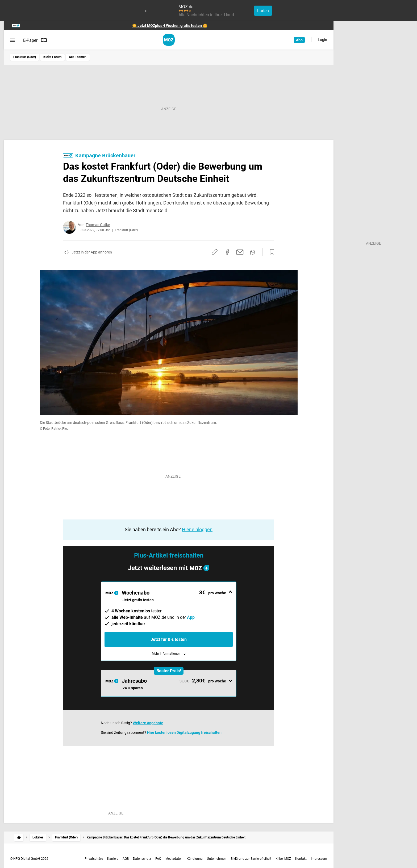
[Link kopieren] (215, 252)
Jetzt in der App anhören (92, 252)
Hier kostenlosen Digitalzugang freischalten (184, 732)
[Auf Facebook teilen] (227, 252)
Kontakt (301, 859)
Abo (299, 40)
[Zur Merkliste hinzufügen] (270, 252)
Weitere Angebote (148, 723)
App (191, 617)
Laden (263, 11)
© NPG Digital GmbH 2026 (29, 859)
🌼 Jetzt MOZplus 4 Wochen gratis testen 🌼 (170, 26)
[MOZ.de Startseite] (169, 40)
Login (322, 40)
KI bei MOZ (283, 859)
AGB (126, 859)
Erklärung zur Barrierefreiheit (251, 859)
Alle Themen (78, 57)
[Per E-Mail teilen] (240, 252)
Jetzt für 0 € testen (169, 639)
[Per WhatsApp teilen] (253, 252)
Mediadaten (174, 859)
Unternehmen (217, 859)
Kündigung (195, 859)
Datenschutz (142, 859)
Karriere (113, 859)
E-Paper (35, 40)
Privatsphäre (94, 859)
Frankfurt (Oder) (25, 57)
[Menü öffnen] (12, 40)
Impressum (319, 859)
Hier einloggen (197, 529)
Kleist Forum (52, 57)
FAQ (158, 859)
